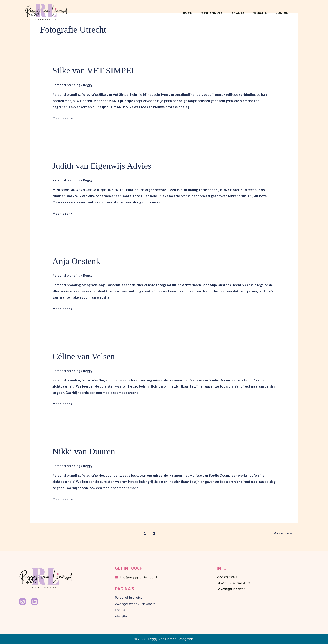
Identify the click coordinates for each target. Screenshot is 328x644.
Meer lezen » (63, 118)
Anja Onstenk (77, 261)
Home (187, 13)
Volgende (283, 533)
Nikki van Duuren (85, 451)
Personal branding (67, 85)
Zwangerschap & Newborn (135, 604)
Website (260, 13)
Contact (283, 13)
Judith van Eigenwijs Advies (103, 166)
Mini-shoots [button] (212, 13)
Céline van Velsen (85, 356)
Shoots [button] (238, 13)
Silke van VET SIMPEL (96, 70)
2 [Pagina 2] (153, 533)
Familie (120, 610)
